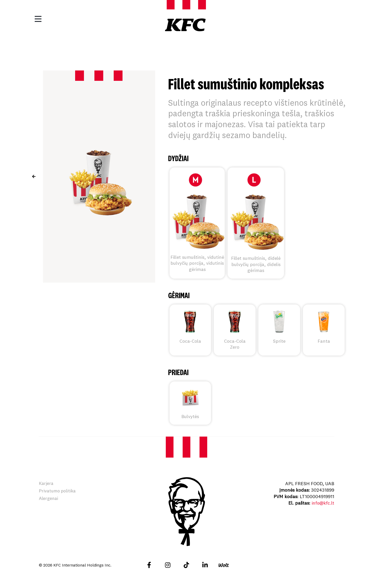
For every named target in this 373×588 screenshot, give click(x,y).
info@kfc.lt (322, 503)
